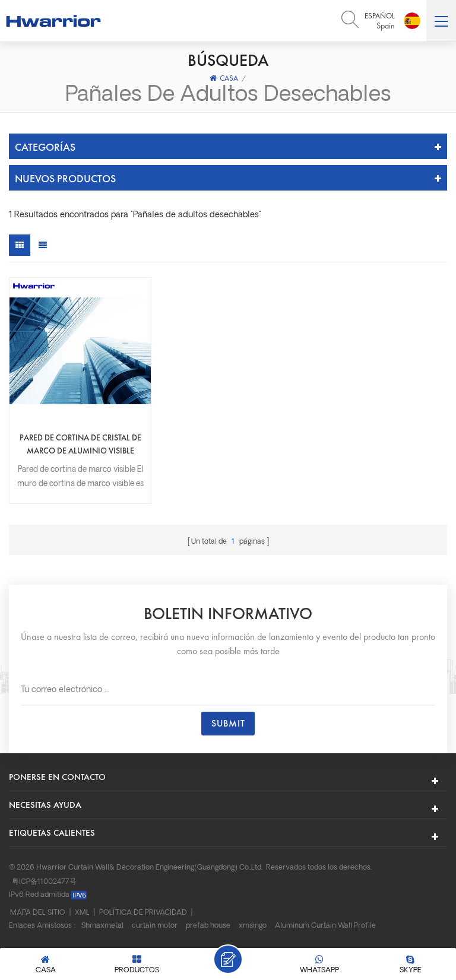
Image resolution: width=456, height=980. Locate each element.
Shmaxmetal (102, 925)
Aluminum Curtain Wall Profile (325, 925)
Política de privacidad (143, 912)
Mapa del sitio (38, 912)
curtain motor (155, 925)
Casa (224, 78)
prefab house (208, 925)
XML (82, 912)
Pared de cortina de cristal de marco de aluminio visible (80, 443)
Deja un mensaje (228, 959)
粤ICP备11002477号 (44, 881)
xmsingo (253, 925)
